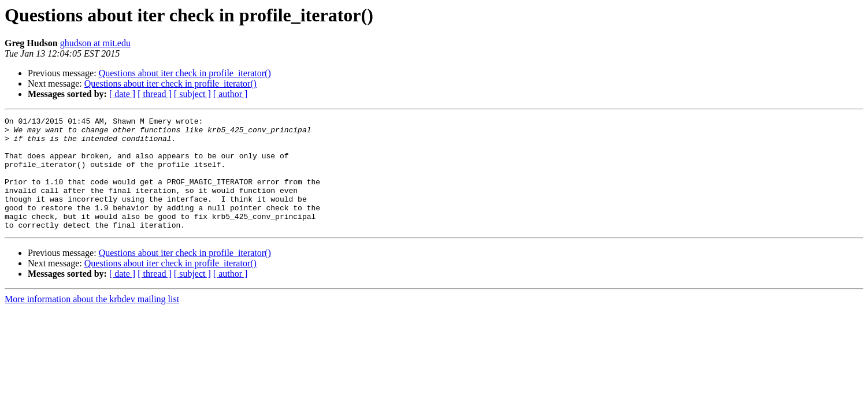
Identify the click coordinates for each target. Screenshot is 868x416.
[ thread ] (155, 94)
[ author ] (231, 94)
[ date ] (122, 94)
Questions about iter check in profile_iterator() (185, 73)
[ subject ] (192, 94)
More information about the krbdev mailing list (92, 322)
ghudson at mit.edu (95, 43)
